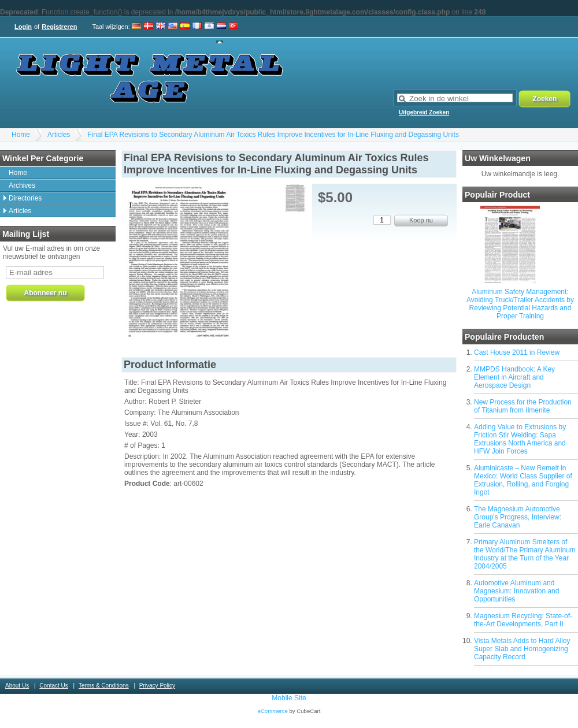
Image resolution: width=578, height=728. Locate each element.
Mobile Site (289, 698)
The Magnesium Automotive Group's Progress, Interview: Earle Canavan (518, 517)
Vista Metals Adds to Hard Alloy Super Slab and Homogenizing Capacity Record (522, 649)
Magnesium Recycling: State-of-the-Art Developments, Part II (523, 620)
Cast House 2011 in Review (517, 352)
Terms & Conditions (104, 686)
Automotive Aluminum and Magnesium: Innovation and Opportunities (516, 591)
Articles (59, 135)
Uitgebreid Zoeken (424, 112)
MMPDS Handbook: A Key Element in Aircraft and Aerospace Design (514, 377)
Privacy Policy (157, 686)
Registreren (59, 27)
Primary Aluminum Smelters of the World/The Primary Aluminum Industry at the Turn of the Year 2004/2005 (525, 554)
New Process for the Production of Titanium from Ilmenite (523, 406)
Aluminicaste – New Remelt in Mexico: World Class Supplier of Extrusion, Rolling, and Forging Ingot (523, 480)
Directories (25, 198)
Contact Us (53, 686)
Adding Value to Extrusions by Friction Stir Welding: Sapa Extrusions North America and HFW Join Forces (520, 439)
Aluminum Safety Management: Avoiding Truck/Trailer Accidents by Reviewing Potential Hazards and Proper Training (520, 304)
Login (23, 27)
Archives (22, 185)
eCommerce (273, 711)
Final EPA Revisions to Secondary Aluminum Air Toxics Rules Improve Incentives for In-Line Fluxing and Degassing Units (273, 135)
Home (21, 135)
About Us (17, 686)
